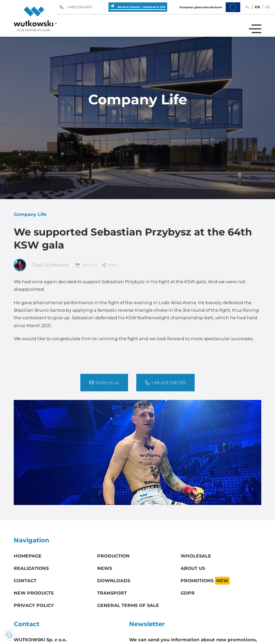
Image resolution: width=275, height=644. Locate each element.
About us (193, 568)
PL (247, 7)
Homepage (28, 556)
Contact (25, 581)
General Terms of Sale (128, 605)
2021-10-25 (86, 265)
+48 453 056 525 (165, 383)
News (105, 568)
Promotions (205, 581)
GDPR (188, 593)
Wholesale (196, 556)
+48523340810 (76, 7)
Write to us (104, 383)
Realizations (31, 568)
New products (34, 593)
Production (113, 556)
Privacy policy (34, 605)
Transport (112, 593)
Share (110, 265)
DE (268, 7)
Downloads (114, 581)
